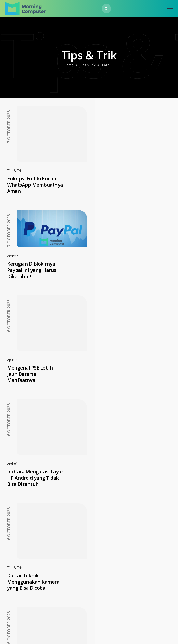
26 (126, 614)
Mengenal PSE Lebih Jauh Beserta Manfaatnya (30, 278)
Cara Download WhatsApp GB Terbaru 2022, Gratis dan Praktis (33, 484)
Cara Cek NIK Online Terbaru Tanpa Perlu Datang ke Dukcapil (120, 481)
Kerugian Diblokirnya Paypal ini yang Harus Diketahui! (121, 162)
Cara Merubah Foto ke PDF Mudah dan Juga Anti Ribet (32, 569)
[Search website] (106, 9)
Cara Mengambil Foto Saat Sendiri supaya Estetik (120, 586)
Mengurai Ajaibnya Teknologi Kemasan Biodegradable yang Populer (119, 379)
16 (77, 614)
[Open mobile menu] (170, 9)
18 (101, 614)
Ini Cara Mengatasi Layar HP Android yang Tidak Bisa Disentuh (122, 278)
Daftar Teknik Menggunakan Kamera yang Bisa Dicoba (33, 376)
